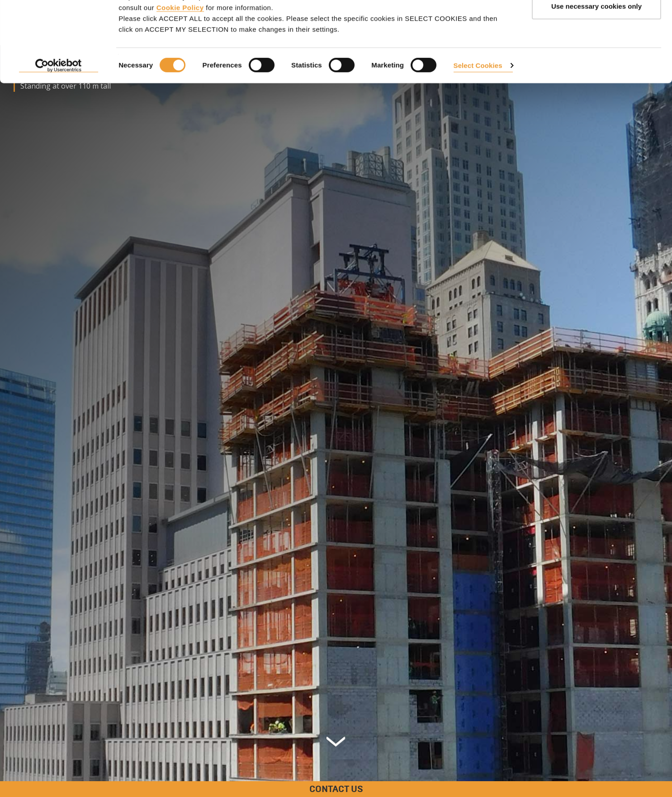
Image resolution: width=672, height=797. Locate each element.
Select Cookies (478, 112)
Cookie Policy (180, 54)
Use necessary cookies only (596, 54)
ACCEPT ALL (596, 24)
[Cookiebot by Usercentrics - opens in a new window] (59, 113)
